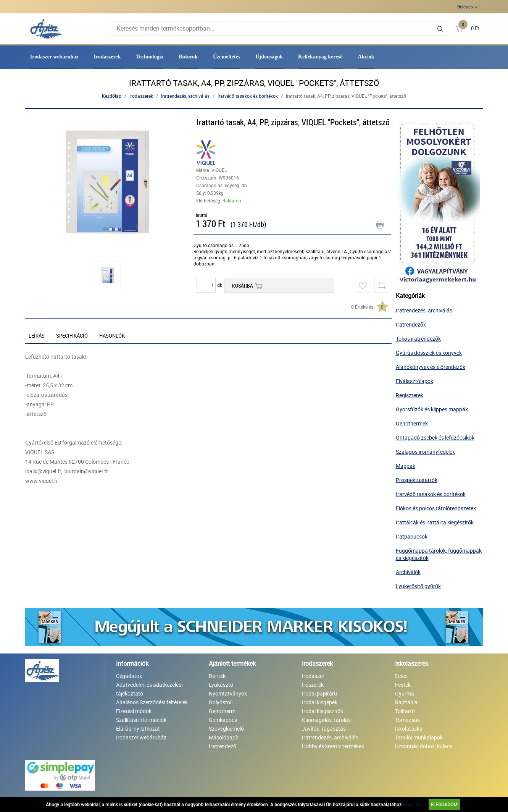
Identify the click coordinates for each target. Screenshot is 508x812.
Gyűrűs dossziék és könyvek (429, 353)
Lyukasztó (221, 685)
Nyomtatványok (228, 693)
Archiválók (408, 572)
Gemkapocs (223, 720)
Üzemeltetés (227, 57)
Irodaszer (313, 676)
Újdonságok (269, 57)
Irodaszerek (107, 57)
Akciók (366, 57)
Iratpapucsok (412, 536)
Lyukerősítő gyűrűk (418, 586)
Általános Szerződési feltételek (152, 702)
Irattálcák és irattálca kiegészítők (435, 522)
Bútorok (188, 57)
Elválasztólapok (414, 381)
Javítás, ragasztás (324, 729)
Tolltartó (405, 711)
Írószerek (313, 685)
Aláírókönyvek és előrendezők (431, 367)
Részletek (413, 804)
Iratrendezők (411, 324)
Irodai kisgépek (320, 702)
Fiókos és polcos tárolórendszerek (436, 508)
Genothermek (412, 423)
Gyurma (405, 693)
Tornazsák (407, 720)
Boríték (217, 676)
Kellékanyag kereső (320, 57)
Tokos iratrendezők (418, 339)
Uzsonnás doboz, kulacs (424, 746)
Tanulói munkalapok (419, 737)
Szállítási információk (141, 720)
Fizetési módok (134, 711)
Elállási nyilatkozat (138, 729)
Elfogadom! (444, 804)
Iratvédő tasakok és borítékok (248, 96)
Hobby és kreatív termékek (333, 746)
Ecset (402, 676)
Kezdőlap (112, 96)
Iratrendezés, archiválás (185, 96)
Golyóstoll (221, 702)
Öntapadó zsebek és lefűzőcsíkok (435, 438)
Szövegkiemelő (226, 729)
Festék (403, 685)
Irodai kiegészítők (323, 711)
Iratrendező (223, 746)
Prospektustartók (417, 480)
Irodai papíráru (319, 693)
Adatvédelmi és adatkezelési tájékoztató (149, 689)
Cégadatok (129, 676)
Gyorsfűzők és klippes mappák (432, 409)
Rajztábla (406, 702)
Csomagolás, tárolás (326, 720)
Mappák (406, 466)
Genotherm (222, 711)
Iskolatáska (409, 729)
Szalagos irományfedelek (425, 452)
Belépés (465, 6)
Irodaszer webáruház (54, 57)
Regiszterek (410, 395)
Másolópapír (224, 737)
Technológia (150, 57)
